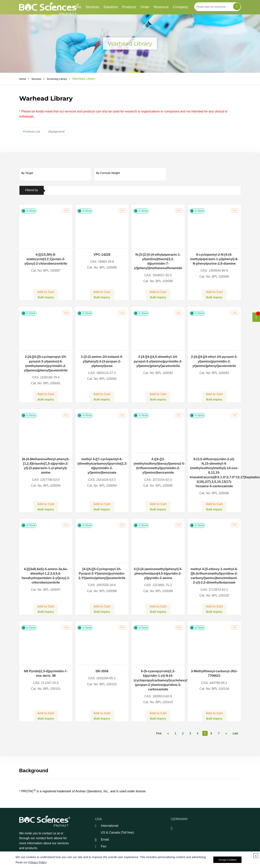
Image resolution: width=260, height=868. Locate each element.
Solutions (111, 7)
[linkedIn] (41, 843)
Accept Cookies (227, 860)
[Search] (237, 6)
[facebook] (22, 843)
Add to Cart (46, 290)
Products (129, 7)
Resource (161, 7)
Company (181, 7)
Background (56, 132)
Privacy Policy (37, 862)
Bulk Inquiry (46, 295)
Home (77, 7)
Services (92, 7)
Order (145, 7)
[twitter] (32, 843)
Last (235, 721)
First (158, 721)
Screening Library (63, 79)
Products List (32, 132)
